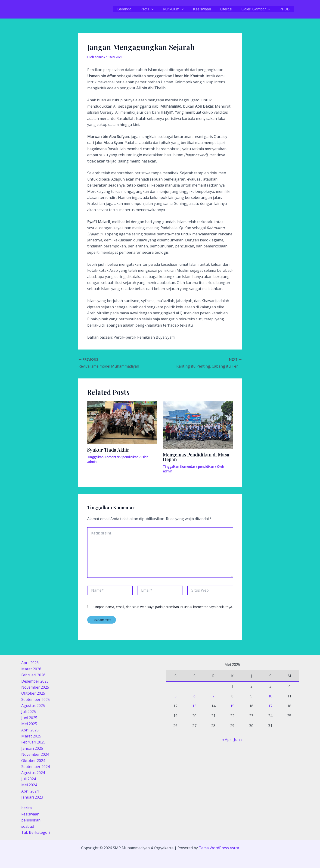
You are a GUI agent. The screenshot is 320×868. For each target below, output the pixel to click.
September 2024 (36, 767)
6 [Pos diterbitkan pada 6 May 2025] (194, 696)
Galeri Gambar (259, 9)
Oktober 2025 (33, 693)
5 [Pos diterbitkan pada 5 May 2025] (176, 696)
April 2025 (30, 730)
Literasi (231, 9)
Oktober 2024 (33, 761)
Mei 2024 (29, 785)
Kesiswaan (208, 9)
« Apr (227, 740)
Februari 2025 (33, 742)
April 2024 (30, 791)
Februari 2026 (33, 675)
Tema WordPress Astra (219, 848)
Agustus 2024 (33, 773)
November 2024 (35, 754)
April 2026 (30, 663)
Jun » (238, 740)
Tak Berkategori (36, 832)
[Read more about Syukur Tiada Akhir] (122, 422)
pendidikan (130, 457)
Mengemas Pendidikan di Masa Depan (196, 457)
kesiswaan (30, 814)
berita (26, 808)
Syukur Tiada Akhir (108, 450)
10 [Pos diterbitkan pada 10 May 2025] (270, 696)
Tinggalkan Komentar (103, 457)
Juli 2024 (29, 779)
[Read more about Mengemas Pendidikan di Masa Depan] (198, 425)
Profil (157, 9)
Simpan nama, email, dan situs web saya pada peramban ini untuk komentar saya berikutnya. (163, 607)
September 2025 (36, 699)
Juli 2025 (29, 712)
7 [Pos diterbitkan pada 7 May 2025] (213, 696)
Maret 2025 (31, 736)
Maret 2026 (31, 669)
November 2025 (35, 687)
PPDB (286, 9)
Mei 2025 (29, 724)
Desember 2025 (35, 681)
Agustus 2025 (33, 706)
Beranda (136, 9)
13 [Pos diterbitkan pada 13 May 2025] (194, 706)
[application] (162, 9)
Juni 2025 (29, 718)
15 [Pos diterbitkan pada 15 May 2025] (232, 706)
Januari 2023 (32, 797)
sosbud (28, 826)
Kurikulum (182, 9)
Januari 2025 (32, 748)
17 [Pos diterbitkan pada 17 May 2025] (270, 706)
